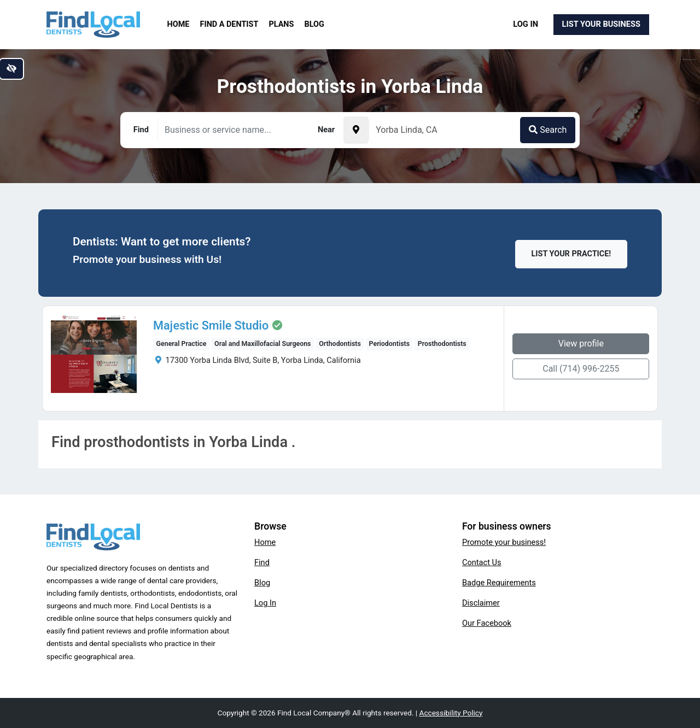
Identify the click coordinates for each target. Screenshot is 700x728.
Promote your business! (504, 542)
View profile (584, 344)
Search (548, 130)
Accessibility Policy (451, 713)
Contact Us (482, 562)
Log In (526, 24)
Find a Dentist (229, 24)
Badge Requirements (499, 583)
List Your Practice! (571, 254)
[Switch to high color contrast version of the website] (11, 69)
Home (179, 24)
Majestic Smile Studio (209, 326)
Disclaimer (481, 603)
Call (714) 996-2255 (584, 369)
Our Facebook (487, 623)
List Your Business (601, 24)
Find (262, 562)
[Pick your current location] (356, 130)
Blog (314, 24)
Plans (282, 24)
